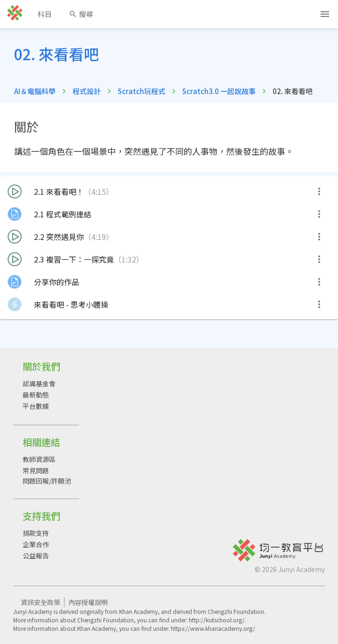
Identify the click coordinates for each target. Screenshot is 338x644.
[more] (319, 191)
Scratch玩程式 (141, 91)
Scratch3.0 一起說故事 (219, 91)
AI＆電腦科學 (35, 91)
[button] (169, 191)
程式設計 (87, 91)
